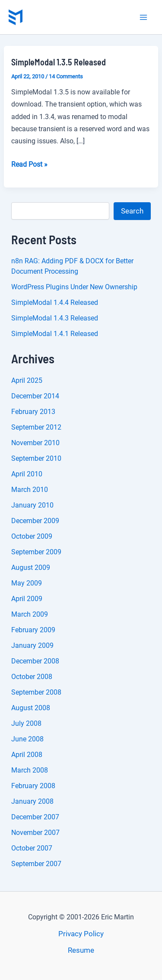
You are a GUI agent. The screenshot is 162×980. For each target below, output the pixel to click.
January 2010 (32, 505)
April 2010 (27, 474)
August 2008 (31, 708)
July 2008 (26, 723)
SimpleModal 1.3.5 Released (59, 62)
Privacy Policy (81, 934)
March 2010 (30, 490)
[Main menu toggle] (144, 17)
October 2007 (32, 848)
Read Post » (29, 165)
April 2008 (27, 755)
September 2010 (36, 458)
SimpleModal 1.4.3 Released (55, 318)
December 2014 (35, 396)
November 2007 (35, 833)
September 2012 (36, 427)
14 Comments (66, 76)
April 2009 (27, 599)
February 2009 (33, 630)
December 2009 (35, 521)
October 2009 (32, 536)
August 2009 (31, 568)
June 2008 (27, 739)
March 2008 (30, 770)
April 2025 (27, 380)
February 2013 (33, 412)
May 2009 (27, 583)
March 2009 (30, 614)
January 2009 (32, 645)
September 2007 (36, 864)
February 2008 (33, 786)
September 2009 (36, 552)
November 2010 (35, 443)
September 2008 (36, 692)
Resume (81, 950)
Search (132, 211)
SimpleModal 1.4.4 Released (55, 302)
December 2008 (35, 661)
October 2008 (32, 677)
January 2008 (32, 801)
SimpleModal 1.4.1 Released (55, 334)
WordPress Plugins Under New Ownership (74, 287)
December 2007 (35, 817)
